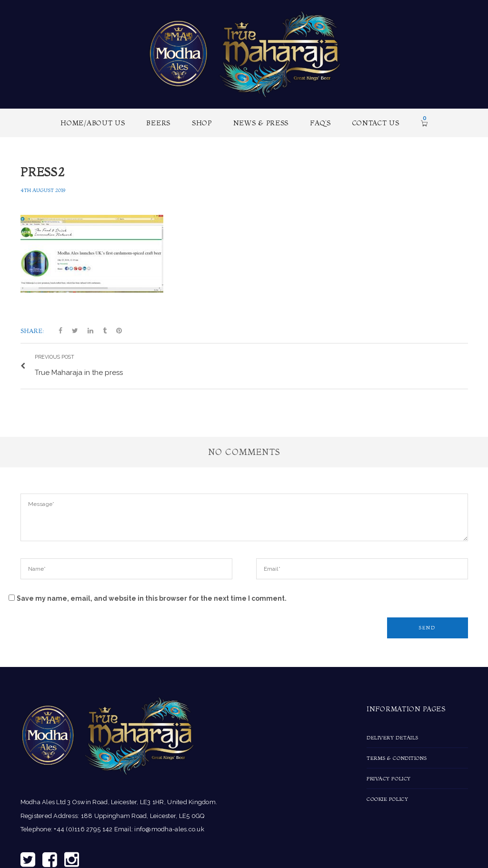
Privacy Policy (389, 777)
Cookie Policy (387, 797)
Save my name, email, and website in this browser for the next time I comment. (152, 596)
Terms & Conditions (397, 756)
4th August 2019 (43, 190)
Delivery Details (393, 736)
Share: (32, 331)
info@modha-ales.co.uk (169, 827)
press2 (43, 172)
